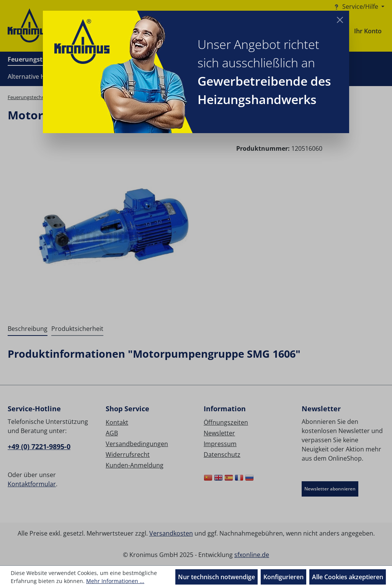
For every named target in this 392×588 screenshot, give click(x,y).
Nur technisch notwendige (216, 577)
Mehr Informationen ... (115, 581)
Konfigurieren (283, 577)
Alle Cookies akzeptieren (348, 577)
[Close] (340, 20)
